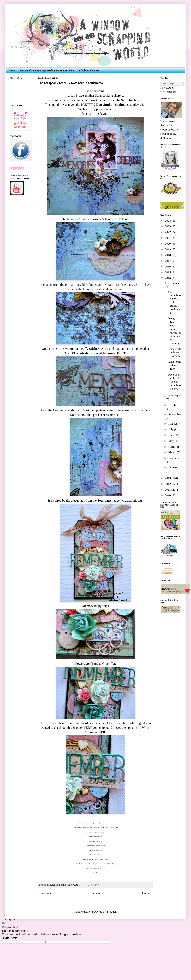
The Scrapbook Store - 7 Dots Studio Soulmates (174, 302)
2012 (168, 484)
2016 (168, 266)
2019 (168, 249)
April (172, 447)
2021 (168, 238)
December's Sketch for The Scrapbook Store (174, 382)
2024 (168, 221)
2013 (168, 478)
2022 (168, 232)
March (173, 452)
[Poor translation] (14, 938)
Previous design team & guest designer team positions (47, 70)
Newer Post (45, 893)
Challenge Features (89, 70)
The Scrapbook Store (129, 100)
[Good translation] (6, 938)
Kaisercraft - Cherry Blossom (174, 352)
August (173, 424)
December (175, 283)
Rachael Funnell (59, 885)
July (171, 429)
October (173, 405)
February (174, 458)
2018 (168, 255)
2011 (168, 490)
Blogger (111, 912)
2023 (168, 226)
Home (12, 70)
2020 (168, 244)
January (173, 467)
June (172, 435)
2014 (168, 278)
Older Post (146, 893)
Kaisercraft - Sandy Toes (174, 365)
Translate (168, 92)
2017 (168, 261)
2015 (168, 272)
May (172, 441)
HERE (121, 353)
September (175, 414)
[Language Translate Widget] (173, 84)
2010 (168, 495)
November (175, 396)
